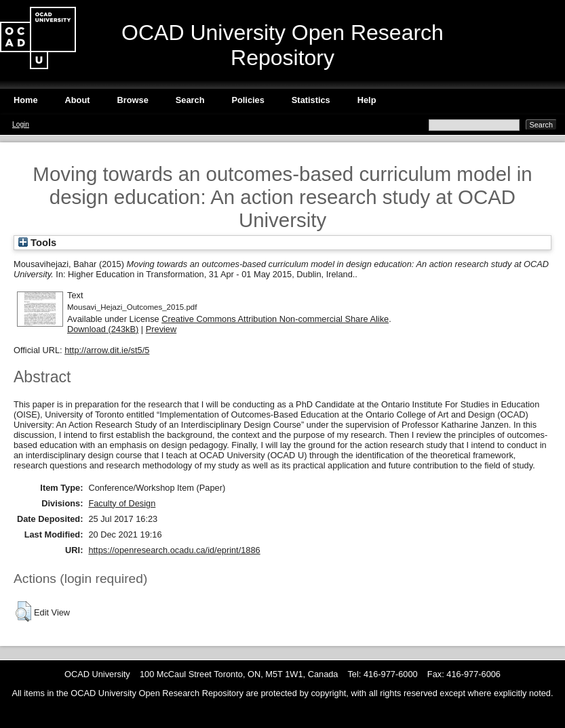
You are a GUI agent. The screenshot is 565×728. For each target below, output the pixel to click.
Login (21, 124)
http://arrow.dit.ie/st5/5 (107, 350)
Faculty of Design (122, 503)
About (78, 100)
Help (367, 100)
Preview (161, 329)
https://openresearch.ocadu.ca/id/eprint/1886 (174, 550)
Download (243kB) (103, 329)
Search (190, 100)
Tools (37, 243)
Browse (133, 100)
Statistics (311, 100)
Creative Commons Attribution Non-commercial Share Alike (275, 319)
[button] (23, 611)
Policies (248, 100)
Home (26, 100)
